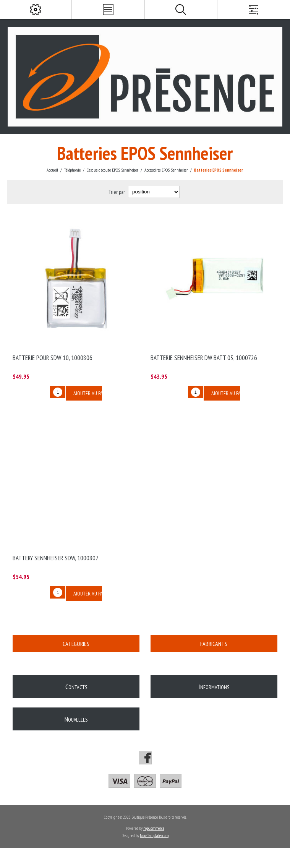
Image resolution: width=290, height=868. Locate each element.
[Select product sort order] (154, 192)
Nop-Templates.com (154, 836)
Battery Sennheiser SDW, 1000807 (56, 558)
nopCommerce (154, 828)
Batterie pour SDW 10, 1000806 (53, 358)
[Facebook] (145, 758)
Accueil (52, 170)
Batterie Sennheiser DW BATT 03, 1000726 (204, 358)
